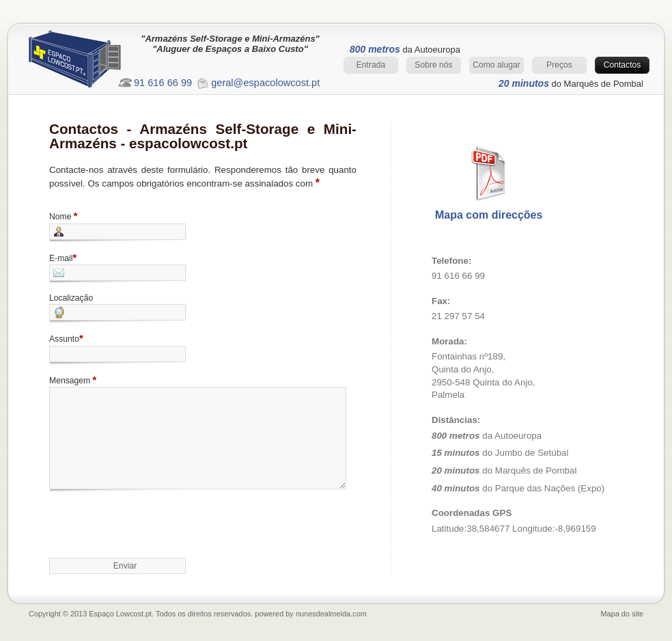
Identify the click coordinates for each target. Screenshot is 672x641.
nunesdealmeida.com (331, 614)
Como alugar (496, 65)
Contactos (622, 65)
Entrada (371, 65)
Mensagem (73, 380)
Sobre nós (433, 65)
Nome (64, 216)
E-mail (63, 258)
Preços (559, 65)
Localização (71, 298)
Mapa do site (622, 614)
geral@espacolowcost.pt (265, 83)
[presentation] (153, 522)
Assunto (66, 338)
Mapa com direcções (489, 215)
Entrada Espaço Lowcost (87, 63)
